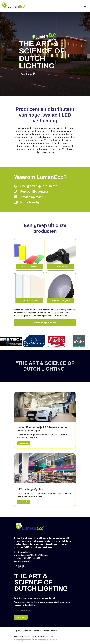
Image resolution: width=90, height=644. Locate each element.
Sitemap (54, 631)
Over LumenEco (29, 74)
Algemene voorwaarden (23, 631)
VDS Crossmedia (40, 640)
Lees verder (24, 443)
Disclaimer (37, 631)
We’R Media (53, 640)
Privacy (46, 631)
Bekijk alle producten (45, 322)
